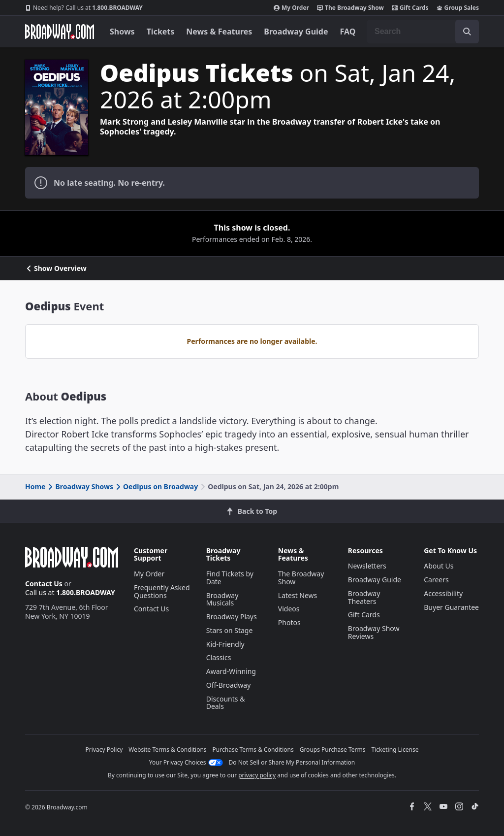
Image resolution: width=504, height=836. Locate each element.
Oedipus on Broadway (156, 486)
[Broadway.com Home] (60, 32)
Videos (289, 609)
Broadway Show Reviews (374, 632)
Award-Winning (231, 671)
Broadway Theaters (364, 597)
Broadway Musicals (222, 599)
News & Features (219, 32)
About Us (439, 566)
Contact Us (44, 584)
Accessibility (443, 593)
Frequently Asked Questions (162, 591)
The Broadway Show (350, 8)
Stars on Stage (230, 630)
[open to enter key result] (467, 32)
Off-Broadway (229, 685)
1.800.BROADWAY (84, 8)
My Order (291, 8)
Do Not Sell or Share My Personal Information (292, 762)
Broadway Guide (296, 32)
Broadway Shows (80, 486)
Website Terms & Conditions (167, 750)
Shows (122, 32)
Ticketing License (395, 750)
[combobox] (423, 32)
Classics (219, 657)
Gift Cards (410, 8)
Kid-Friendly (225, 644)
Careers (436, 580)
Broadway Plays (232, 617)
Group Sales (458, 8)
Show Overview (56, 268)
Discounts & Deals (226, 703)
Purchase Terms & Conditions (253, 750)
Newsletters (367, 566)
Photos (289, 622)
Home (35, 486)
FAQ (348, 32)
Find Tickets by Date (230, 578)
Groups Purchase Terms (333, 750)
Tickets (161, 32)
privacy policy (257, 775)
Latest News (298, 595)
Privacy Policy (104, 750)
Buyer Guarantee (451, 607)
